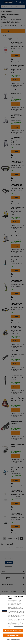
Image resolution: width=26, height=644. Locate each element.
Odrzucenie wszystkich (13, 635)
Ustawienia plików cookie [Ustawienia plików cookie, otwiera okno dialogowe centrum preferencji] (13, 640)
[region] (13, 619)
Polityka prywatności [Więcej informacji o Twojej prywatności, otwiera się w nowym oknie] (19, 626)
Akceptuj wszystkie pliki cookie (13, 631)
